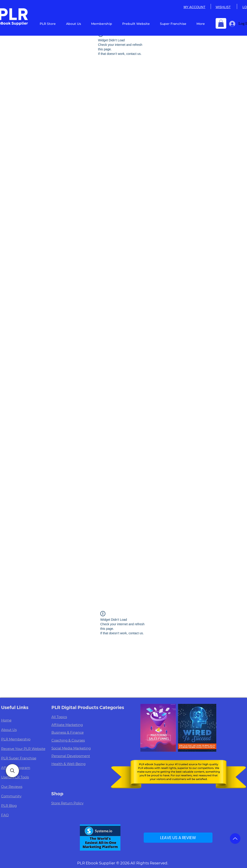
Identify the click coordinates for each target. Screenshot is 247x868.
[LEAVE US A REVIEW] (178, 838)
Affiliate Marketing (67, 725)
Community (11, 796)
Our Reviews (12, 787)
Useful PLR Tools (15, 777)
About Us (9, 730)
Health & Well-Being (68, 764)
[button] (221, 23)
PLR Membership (16, 739)
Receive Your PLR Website (23, 749)
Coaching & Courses (68, 740)
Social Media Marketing (71, 748)
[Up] (235, 839)
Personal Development (71, 756)
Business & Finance (68, 732)
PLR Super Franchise (19, 758)
